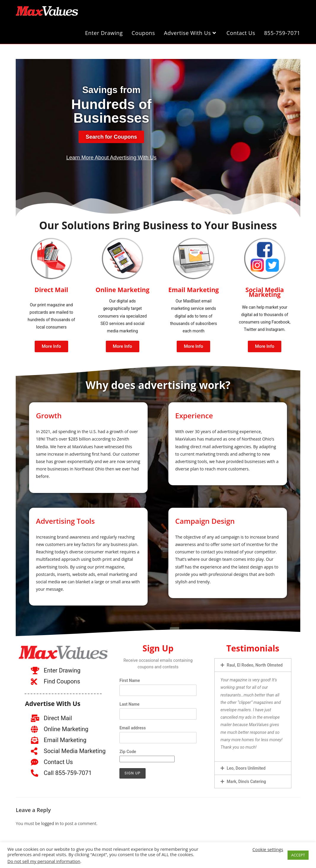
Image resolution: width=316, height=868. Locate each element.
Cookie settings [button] (268, 849)
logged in (50, 821)
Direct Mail (51, 288)
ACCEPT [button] (298, 855)
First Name (130, 678)
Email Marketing (193, 288)
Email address (133, 725)
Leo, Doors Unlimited (246, 765)
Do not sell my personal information (44, 861)
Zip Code (128, 749)
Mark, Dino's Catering (246, 779)
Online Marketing (122, 288)
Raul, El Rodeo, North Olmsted (255, 662)
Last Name (130, 702)
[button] (253, 662)
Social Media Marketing (265, 289)
